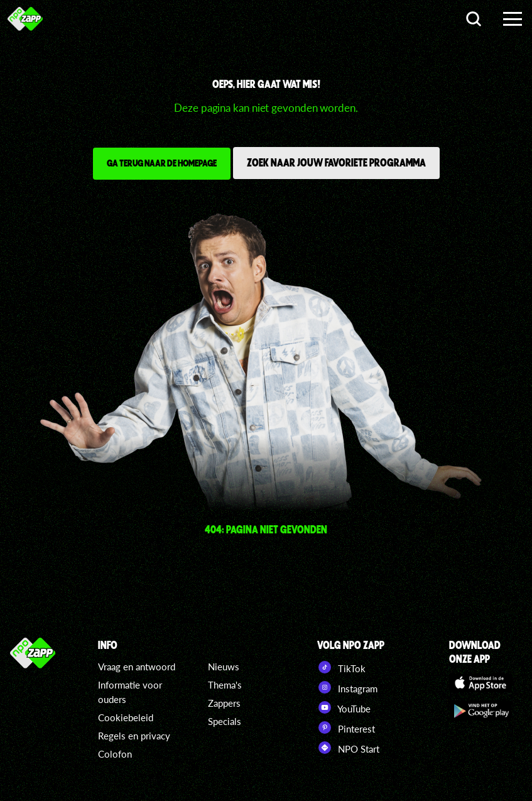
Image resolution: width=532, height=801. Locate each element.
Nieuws (224, 667)
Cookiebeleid (126, 717)
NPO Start (348, 748)
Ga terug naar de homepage (162, 163)
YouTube (344, 707)
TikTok (341, 667)
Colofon (115, 754)
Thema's (225, 685)
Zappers (224, 703)
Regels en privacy (134, 736)
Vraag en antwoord (137, 667)
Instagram (347, 687)
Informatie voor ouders (130, 692)
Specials (225, 721)
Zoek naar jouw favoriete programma (336, 162)
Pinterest (346, 727)
